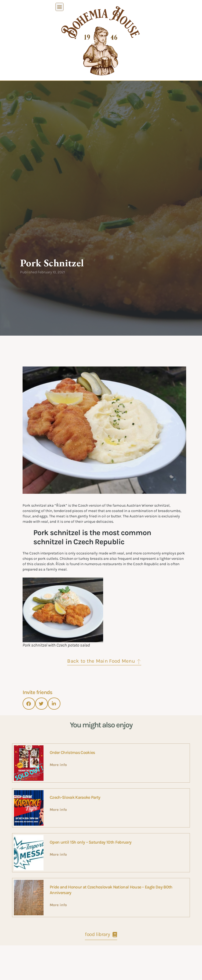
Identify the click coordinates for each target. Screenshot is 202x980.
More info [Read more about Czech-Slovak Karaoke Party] (58, 869)
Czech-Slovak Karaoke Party (75, 856)
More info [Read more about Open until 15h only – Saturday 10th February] (58, 914)
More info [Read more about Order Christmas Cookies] (58, 824)
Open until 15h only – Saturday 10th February (91, 901)
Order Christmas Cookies (72, 812)
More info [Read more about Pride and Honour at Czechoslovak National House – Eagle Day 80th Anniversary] (58, 964)
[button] (59, 7)
